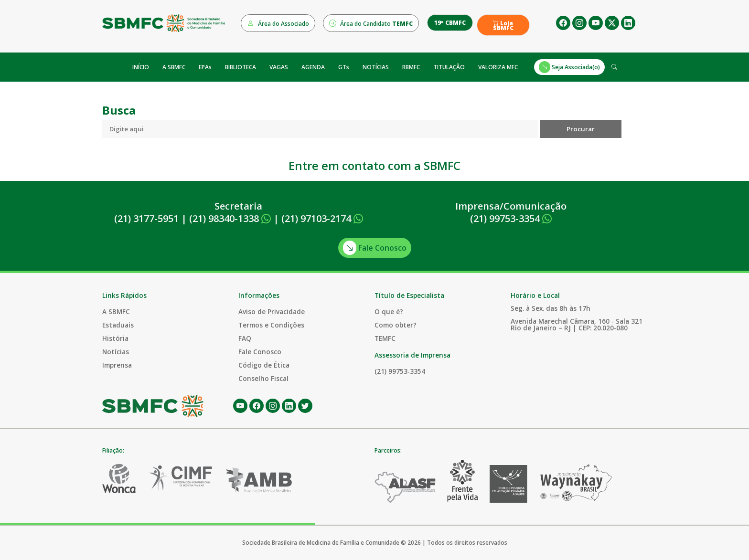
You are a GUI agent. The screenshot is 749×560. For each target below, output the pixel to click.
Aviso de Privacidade (272, 312)
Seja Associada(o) (569, 67)
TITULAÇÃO (449, 67)
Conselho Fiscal (263, 378)
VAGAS (279, 67)
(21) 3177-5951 (146, 218)
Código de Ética (264, 365)
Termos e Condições (271, 325)
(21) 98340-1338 (230, 218)
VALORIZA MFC (498, 67)
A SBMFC (174, 67)
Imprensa (117, 365)
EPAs (205, 67)
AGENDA (313, 67)
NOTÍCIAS (376, 67)
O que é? (389, 312)
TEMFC (385, 338)
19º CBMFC (450, 23)
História (115, 338)
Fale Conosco (375, 248)
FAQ (245, 338)
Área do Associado (278, 23)
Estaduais (118, 325)
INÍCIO (141, 67)
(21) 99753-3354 (511, 218)
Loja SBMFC (503, 26)
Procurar (581, 129)
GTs (344, 67)
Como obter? (396, 325)
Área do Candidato (371, 23)
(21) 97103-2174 (322, 218)
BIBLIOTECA (241, 67)
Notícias (116, 352)
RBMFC (411, 67)
